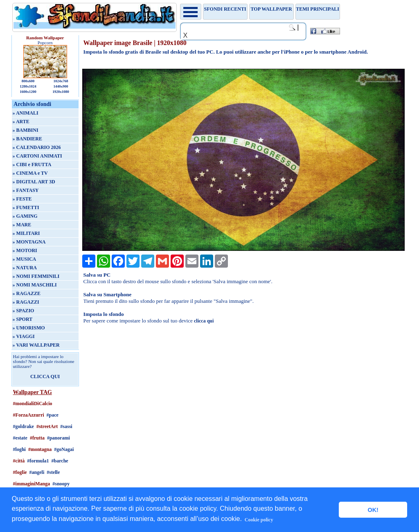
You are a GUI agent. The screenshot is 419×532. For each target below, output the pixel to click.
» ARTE (21, 122)
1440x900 (61, 86)
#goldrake (24, 426)
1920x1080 (61, 92)
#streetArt (47, 426)
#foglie (20, 472)
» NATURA (25, 268)
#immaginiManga (32, 484)
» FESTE (22, 199)
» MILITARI (26, 233)
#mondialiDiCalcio (33, 404)
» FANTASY (26, 190)
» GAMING (25, 216)
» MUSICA (25, 259)
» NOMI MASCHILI (35, 285)
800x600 (28, 81)
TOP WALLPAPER (271, 9)
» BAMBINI (26, 130)
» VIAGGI (24, 336)
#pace (53, 415)
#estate (20, 438)
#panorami (59, 438)
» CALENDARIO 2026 (37, 147)
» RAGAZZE (27, 293)
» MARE (22, 225)
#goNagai (64, 449)
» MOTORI (25, 250)
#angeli (37, 472)
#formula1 (38, 461)
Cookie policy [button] (259, 520)
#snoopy (61, 484)
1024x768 (61, 81)
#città (19, 461)
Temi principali (317, 9)
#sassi (66, 426)
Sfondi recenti (225, 9)
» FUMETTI (26, 207)
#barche (60, 461)
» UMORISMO (29, 328)
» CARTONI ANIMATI (37, 156)
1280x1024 (28, 86)
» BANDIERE (27, 139)
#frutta (37, 438)
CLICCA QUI (45, 376)
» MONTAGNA (29, 242)
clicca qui (204, 321)
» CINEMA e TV (30, 173)
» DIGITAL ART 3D (34, 182)
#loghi (19, 449)
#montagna (40, 449)
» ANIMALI (26, 113)
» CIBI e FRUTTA (32, 165)
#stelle (53, 472)
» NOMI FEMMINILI (36, 276)
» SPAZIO (24, 311)
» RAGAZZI (26, 302)
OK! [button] (373, 510)
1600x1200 (28, 92)
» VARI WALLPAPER (36, 345)
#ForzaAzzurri (29, 415)
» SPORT (23, 319)
